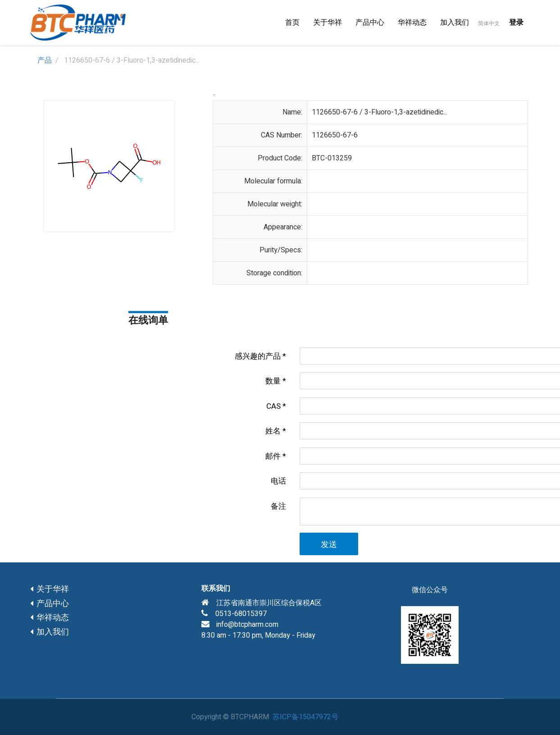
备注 (278, 506)
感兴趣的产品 (258, 356)
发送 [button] (329, 545)
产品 (45, 60)
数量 (273, 381)
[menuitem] (292, 23)
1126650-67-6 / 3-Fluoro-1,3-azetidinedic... (380, 112)
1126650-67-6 (335, 135)
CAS (273, 406)
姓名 (273, 431)
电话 (278, 481)
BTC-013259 (332, 158)
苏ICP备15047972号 (305, 717)
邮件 (273, 456)
